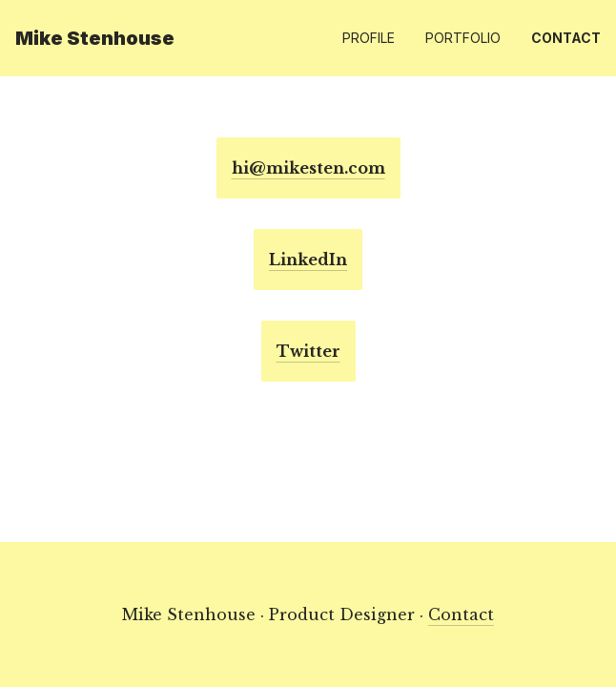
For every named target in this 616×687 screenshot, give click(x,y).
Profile (369, 38)
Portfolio (463, 38)
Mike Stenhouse (95, 38)
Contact (566, 38)
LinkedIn (308, 260)
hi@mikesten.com (308, 168)
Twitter (308, 351)
